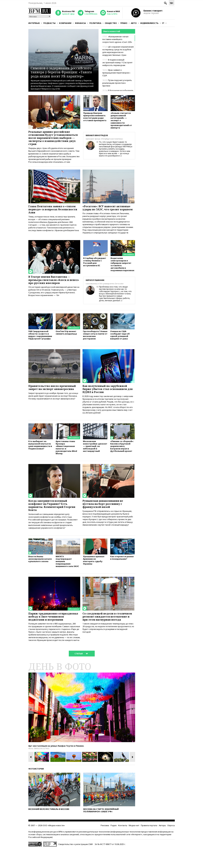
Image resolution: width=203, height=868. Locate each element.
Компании (65, 23)
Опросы (171, 845)
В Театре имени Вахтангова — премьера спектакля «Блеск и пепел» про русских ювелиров (51, 290)
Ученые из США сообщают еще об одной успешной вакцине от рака (120, 345)
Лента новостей (112, 31)
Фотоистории (36, 788)
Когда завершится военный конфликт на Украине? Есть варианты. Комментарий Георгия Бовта (54, 518)
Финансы (80, 23)
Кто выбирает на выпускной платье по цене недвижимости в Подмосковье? (40, 457)
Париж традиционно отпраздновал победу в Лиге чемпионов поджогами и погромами (50, 633)
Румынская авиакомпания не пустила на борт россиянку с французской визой (105, 517)
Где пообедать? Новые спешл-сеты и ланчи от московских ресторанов (95, 345)
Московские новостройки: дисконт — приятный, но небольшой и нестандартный (95, 458)
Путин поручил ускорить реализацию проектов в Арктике (117, 83)
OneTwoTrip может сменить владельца (66, 343)
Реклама (105, 845)
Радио (114, 845)
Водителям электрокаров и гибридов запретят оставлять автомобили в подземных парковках (122, 274)
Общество (111, 23)
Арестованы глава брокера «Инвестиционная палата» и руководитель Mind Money (66, 460)
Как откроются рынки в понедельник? (122, 572)
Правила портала (149, 845)
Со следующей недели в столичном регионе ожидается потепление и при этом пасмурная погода (106, 633)
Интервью (34, 23)
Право (124, 23)
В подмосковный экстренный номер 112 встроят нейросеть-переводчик (117, 62)
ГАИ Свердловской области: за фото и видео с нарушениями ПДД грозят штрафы (40, 345)
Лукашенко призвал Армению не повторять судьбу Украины (94, 575)
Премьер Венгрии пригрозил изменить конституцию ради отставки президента (95, 117)
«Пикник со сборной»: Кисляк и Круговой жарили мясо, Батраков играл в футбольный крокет (122, 458)
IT (163, 23)
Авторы (162, 845)
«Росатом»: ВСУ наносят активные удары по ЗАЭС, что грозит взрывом (108, 215)
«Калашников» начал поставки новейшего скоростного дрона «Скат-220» (117, 39)
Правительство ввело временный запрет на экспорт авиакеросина (54, 398)
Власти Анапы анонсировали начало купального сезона (40, 573)
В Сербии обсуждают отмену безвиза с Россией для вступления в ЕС (95, 272)
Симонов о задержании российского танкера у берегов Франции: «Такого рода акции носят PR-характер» (62, 70)
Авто (134, 23)
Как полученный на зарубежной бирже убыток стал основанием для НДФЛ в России (107, 400)
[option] (82, 727)
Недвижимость (149, 23)
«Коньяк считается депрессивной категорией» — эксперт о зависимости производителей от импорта (121, 121)
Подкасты (49, 23)
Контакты (123, 845)
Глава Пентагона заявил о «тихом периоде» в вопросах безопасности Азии (54, 215)
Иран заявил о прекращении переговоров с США (116, 73)
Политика (95, 23)
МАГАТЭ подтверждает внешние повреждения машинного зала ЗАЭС (67, 576)
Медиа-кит (134, 845)
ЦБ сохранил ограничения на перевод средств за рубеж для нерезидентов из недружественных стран (118, 51)
